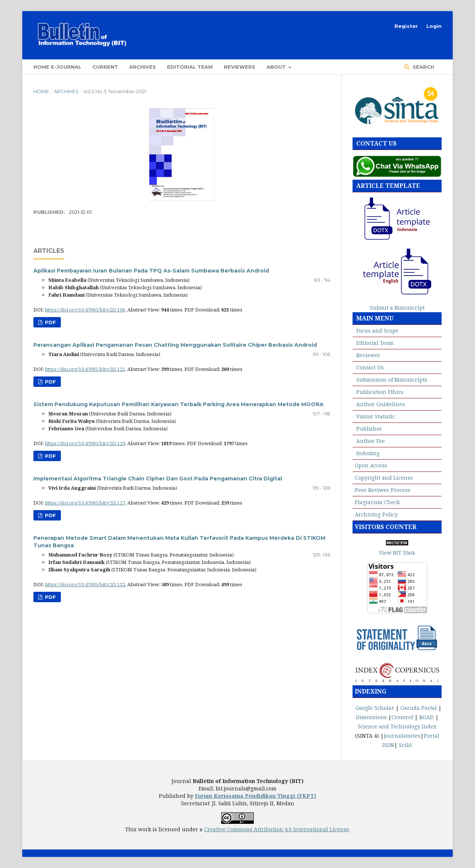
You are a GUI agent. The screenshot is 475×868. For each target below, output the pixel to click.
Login (434, 26)
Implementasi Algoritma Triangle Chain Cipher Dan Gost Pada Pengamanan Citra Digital (158, 479)
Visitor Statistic (376, 416)
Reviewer (368, 355)
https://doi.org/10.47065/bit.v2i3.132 (85, 584)
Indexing (368, 453)
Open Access (371, 465)
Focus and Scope (377, 331)
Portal (430, 708)
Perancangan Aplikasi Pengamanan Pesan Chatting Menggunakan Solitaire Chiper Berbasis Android (175, 345)
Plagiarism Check (377, 502)
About (277, 67)
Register (406, 26)
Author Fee (371, 441)
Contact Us (370, 367)
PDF (50, 322)
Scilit (405, 745)
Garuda (410, 708)
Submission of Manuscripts (392, 380)
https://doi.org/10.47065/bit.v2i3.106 (85, 310)
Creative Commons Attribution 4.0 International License (277, 829)
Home (41, 91)
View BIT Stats (397, 553)
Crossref (402, 717)
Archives (142, 67)
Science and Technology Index (397, 726)
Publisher (369, 429)
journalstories (402, 736)
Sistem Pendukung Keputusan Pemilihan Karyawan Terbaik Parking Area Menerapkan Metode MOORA (178, 404)
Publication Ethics (380, 392)
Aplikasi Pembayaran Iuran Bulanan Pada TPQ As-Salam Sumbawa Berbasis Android (151, 271)
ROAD (427, 717)
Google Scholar (375, 708)
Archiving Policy (376, 514)
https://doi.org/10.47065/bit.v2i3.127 (85, 503)
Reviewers (240, 67)
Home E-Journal (57, 67)
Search (423, 67)
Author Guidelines (381, 404)
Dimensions (371, 717)
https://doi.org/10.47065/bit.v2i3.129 (85, 443)
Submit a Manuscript (397, 308)
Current (105, 67)
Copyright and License (384, 478)
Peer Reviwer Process (383, 490)
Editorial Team (190, 67)
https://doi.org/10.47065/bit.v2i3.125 (85, 369)
